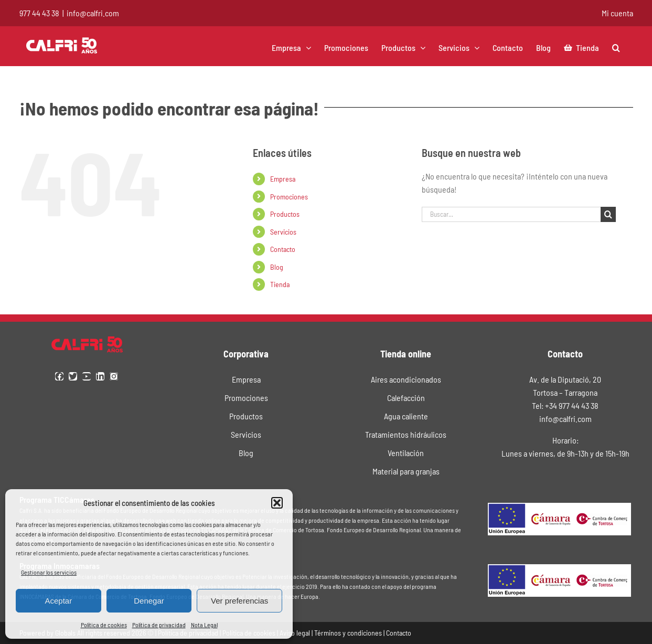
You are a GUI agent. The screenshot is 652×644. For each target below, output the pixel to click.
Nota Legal (204, 625)
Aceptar (58, 601)
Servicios (283, 232)
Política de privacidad (159, 625)
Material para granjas (406, 471)
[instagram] (114, 376)
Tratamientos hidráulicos (406, 434)
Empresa (283, 179)
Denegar (149, 601)
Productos (285, 214)
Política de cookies (104, 625)
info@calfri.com (93, 13)
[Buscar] (608, 214)
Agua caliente (406, 416)
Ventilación (406, 453)
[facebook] (59, 376)
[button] (277, 503)
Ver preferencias (239, 601)
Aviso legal (295, 633)
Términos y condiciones (348, 633)
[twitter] (73, 376)
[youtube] (87, 376)
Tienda (280, 284)
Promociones (289, 197)
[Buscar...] (511, 214)
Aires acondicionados (406, 379)
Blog (277, 267)
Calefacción (406, 398)
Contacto (283, 249)
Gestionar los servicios (49, 572)
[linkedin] (100, 376)
